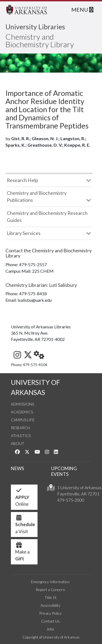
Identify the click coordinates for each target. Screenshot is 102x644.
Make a (22, 553)
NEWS (17, 468)
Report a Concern (50, 590)
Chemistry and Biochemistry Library (40, 40)
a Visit (25, 526)
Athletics (21, 436)
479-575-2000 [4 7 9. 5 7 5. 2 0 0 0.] (71, 500)
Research (20, 428)
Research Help (22, 180)
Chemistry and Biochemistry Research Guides (47, 217)
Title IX (50, 597)
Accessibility (50, 605)
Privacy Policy (50, 613)
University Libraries (35, 27)
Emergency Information (50, 582)
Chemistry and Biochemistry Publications (37, 197)
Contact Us (50, 621)
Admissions (22, 404)
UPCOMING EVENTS (64, 471)
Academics (22, 412)
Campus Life (23, 420)
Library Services (24, 233)
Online (22, 499)
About (18, 443)
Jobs (50, 629)
